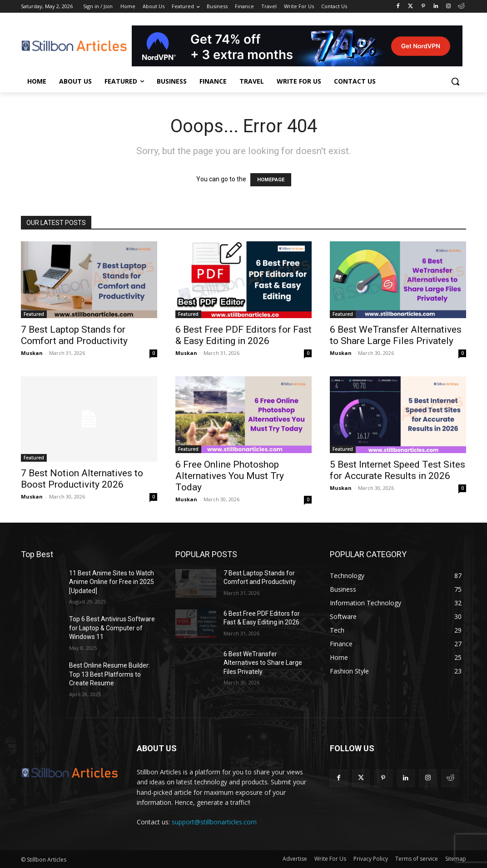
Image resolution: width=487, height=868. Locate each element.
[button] (455, 81)
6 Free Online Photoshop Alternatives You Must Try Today (230, 476)
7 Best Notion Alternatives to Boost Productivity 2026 (82, 479)
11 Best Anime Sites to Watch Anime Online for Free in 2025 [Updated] (112, 582)
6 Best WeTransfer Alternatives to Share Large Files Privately (396, 335)
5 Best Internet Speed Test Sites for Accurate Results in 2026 (398, 470)
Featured (34, 314)
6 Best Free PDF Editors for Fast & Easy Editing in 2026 (243, 335)
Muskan (32, 353)
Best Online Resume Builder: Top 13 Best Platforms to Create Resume (109, 674)
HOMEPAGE (271, 180)
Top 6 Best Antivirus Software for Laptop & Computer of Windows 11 (112, 628)
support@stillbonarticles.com (214, 822)
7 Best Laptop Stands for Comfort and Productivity (74, 335)
